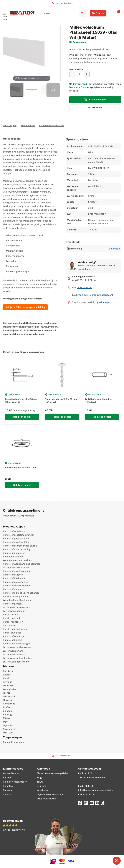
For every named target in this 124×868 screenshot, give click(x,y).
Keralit (7, 678)
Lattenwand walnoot (14, 654)
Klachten (8, 786)
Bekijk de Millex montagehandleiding (25, 307)
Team (40, 782)
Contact (7, 794)
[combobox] (64, 13)
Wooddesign (10, 689)
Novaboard (9, 729)
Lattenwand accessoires (16, 607)
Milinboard (9, 696)
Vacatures (42, 790)
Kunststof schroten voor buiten (20, 546)
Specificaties (28, 125)
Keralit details (11, 615)
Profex (7, 707)
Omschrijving (10, 125)
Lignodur (8, 725)
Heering (7, 715)
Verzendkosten (11, 773)
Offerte (98, 13)
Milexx (7, 718)
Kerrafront (9, 704)
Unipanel (8, 711)
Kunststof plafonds (13, 589)
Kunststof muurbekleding (17, 549)
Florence (8, 700)
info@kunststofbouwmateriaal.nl (95, 295)
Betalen (7, 778)
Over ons (42, 786)
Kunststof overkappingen (17, 644)
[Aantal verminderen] (72, 74)
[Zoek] (82, 13)
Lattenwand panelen (14, 611)
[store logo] (22, 13)
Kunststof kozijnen (13, 575)
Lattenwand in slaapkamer (17, 647)
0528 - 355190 (84, 288)
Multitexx (8, 686)
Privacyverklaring (46, 799)
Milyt (6, 722)
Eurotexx (8, 671)
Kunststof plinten (12, 604)
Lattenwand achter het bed (18, 658)
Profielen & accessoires (51, 125)
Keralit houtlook (12, 618)
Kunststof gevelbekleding (17, 571)
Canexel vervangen (13, 742)
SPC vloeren (10, 625)
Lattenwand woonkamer (16, 567)
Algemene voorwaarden (50, 794)
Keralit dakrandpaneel (15, 629)
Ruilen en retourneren (15, 782)
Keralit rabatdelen (13, 622)
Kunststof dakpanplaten (16, 582)
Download (114, 249)
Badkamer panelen (13, 557)
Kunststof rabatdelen (15, 531)
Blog (39, 778)
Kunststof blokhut (13, 640)
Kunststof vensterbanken (17, 586)
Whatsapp (105, 302)
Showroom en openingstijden (53, 773)
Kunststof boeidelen (14, 578)
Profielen (95, 108)
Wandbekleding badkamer (17, 600)
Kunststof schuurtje (14, 636)
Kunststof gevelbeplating (17, 542)
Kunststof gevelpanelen (16, 538)
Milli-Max (8, 733)
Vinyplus (8, 682)
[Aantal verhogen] (87, 74)
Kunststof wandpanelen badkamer (22, 564)
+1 (53, 90)
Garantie (8, 790)
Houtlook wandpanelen (15, 596)
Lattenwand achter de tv (16, 662)
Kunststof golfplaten (14, 553)
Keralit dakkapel (12, 633)
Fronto (7, 693)
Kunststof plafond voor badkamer (21, 593)
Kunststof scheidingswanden (19, 535)
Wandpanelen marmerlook (17, 560)
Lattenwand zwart (13, 651)
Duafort (7, 675)
